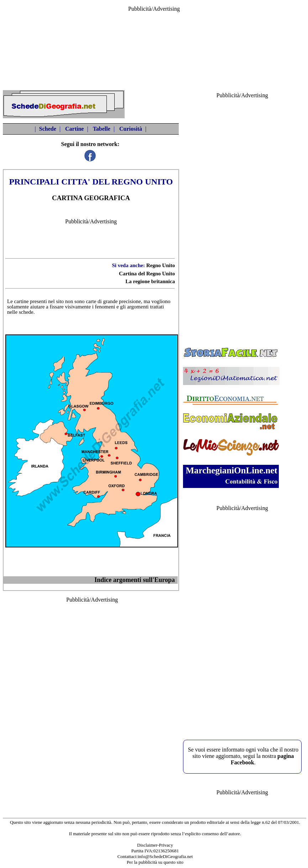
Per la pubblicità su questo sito (155, 862)
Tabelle (102, 129)
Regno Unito (161, 265)
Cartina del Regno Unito (147, 274)
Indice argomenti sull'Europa (135, 580)
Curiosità (131, 129)
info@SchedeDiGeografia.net (165, 856)
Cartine (74, 129)
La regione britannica (150, 281)
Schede (48, 129)
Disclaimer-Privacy (155, 845)
